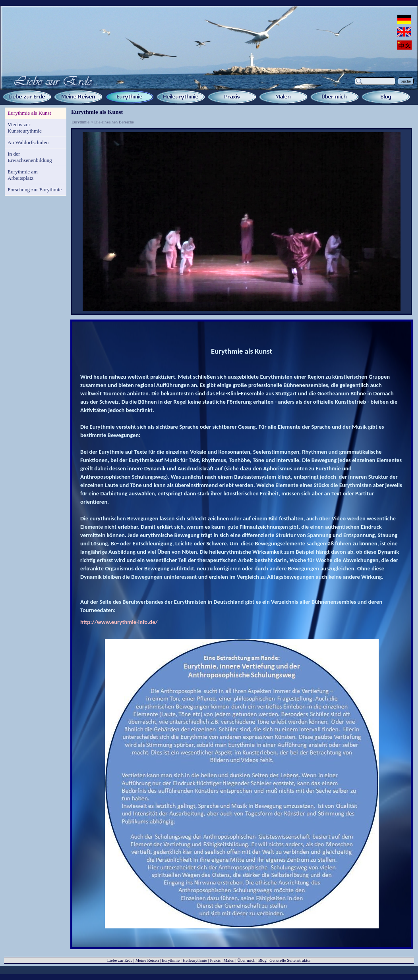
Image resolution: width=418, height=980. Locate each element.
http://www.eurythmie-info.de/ (119, 622)
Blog (262, 960)
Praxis (215, 960)
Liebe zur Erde (120, 960)
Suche (406, 81)
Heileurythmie (195, 960)
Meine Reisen (147, 960)
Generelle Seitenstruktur (290, 960)
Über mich (246, 960)
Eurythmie (80, 122)
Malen (229, 960)
